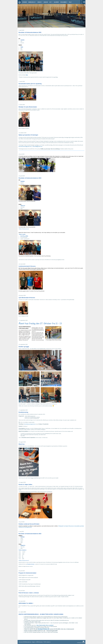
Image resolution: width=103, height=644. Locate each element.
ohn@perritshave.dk (44, 629)
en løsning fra (81, 642)
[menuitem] (20, 2)
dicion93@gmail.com (37, 146)
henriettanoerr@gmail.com (25, 146)
